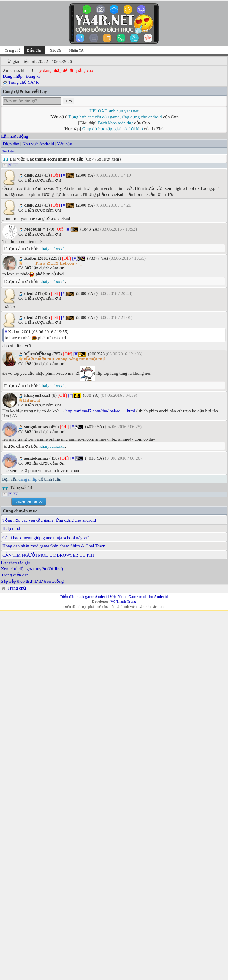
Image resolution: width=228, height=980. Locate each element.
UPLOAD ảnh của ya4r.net (114, 111)
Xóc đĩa (56, 50)
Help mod (11, 528)
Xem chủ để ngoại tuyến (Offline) (32, 569)
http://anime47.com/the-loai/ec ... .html (100, 411)
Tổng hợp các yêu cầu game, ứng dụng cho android (115, 117)
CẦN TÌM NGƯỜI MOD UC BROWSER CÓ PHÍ (48, 555)
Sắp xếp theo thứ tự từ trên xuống (32, 581)
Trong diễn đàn (15, 575)
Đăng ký (33, 76)
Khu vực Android (38, 144)
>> (16, 165)
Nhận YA (77, 50)
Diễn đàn (11, 144)
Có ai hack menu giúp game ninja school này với (46, 538)
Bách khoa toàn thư (116, 123)
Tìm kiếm (8, 151)
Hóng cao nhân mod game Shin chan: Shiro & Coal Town (54, 546)
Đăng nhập (13, 76)
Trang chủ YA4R (23, 82)
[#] (64, 175)
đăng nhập (28, 479)
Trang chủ (13, 50)
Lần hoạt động (15, 136)
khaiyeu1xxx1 (52, 249)
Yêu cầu (65, 144)
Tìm (68, 101)
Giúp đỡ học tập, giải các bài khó (113, 129)
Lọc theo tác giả (16, 563)
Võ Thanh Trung (123, 601)
